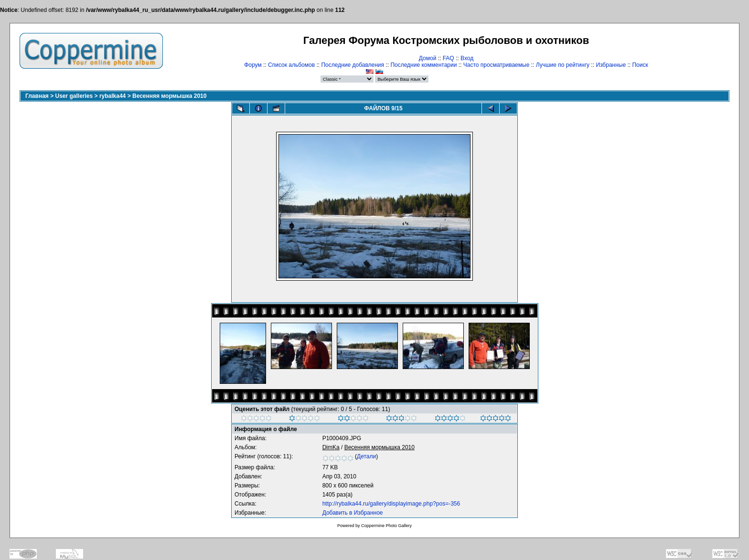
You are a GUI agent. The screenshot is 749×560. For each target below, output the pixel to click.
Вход (467, 58)
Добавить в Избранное (353, 513)
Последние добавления (353, 65)
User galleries (74, 96)
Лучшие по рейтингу (563, 65)
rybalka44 (112, 96)
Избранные (611, 65)
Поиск (640, 65)
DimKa (331, 447)
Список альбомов (291, 65)
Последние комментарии (423, 65)
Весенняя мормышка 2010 (169, 96)
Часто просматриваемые (497, 65)
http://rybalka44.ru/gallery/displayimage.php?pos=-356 (391, 504)
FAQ (449, 58)
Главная (37, 96)
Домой (428, 58)
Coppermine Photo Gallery (386, 526)
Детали (366, 456)
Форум (253, 65)
